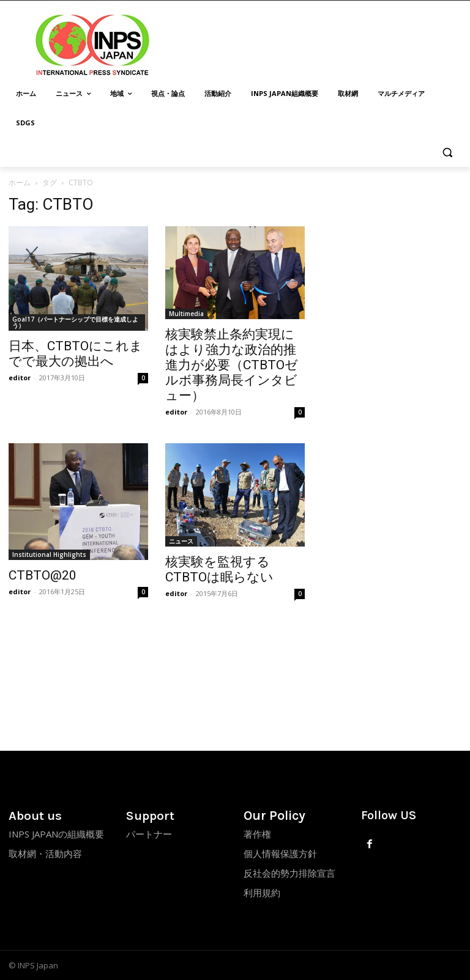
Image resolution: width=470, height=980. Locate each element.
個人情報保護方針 (280, 853)
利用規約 (262, 893)
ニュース (181, 541)
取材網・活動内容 (45, 853)
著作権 (257, 834)
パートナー (149, 834)
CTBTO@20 (43, 575)
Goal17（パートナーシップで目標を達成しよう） (75, 322)
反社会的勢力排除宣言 (289, 873)
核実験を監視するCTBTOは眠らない (219, 569)
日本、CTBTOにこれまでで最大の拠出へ (76, 354)
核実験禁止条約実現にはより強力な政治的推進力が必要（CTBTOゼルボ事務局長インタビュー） (232, 365)
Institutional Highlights (49, 554)
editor (20, 378)
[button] (447, 153)
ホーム (20, 182)
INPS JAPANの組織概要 (56, 834)
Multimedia (186, 314)
